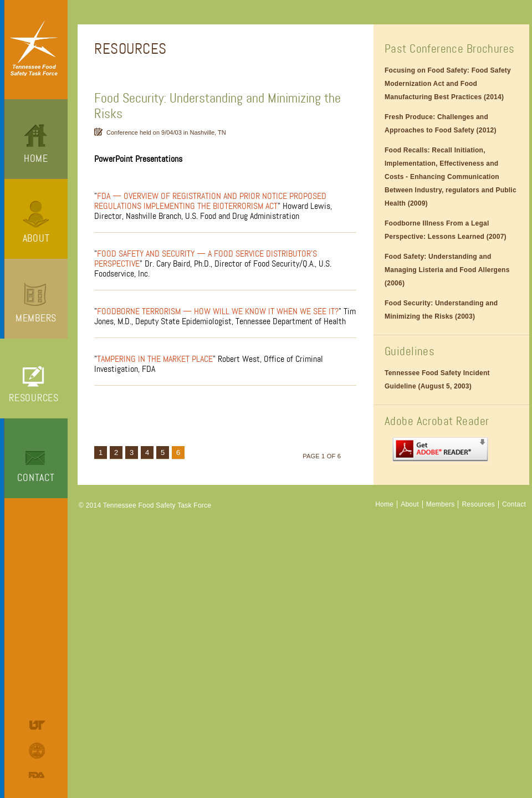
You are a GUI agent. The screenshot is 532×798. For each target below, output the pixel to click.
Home (36, 158)
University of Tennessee (39, 725)
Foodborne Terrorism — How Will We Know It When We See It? (218, 311)
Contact (36, 478)
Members (36, 318)
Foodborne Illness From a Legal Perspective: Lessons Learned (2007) (446, 230)
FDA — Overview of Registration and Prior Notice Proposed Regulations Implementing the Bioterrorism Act (210, 201)
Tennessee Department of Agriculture (39, 751)
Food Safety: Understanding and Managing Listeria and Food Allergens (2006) (447, 270)
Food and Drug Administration (39, 775)
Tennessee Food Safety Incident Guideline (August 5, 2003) (437, 380)
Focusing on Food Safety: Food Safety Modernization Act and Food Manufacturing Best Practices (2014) (448, 84)
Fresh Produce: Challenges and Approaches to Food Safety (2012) (441, 124)
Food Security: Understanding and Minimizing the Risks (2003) (441, 310)
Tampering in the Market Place (155, 359)
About (36, 238)
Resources (34, 398)
